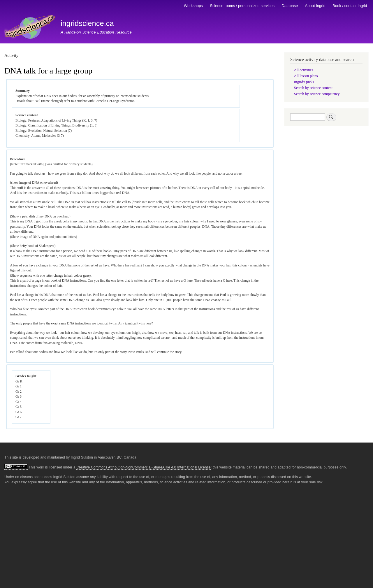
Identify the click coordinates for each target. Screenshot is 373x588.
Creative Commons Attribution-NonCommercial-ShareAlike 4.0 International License (144, 467)
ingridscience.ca (87, 23)
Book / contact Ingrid (350, 6)
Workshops (193, 6)
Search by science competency (317, 94)
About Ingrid (315, 6)
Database (290, 6)
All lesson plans (306, 76)
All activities (304, 70)
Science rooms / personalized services (242, 6)
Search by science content (313, 88)
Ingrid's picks (304, 82)
